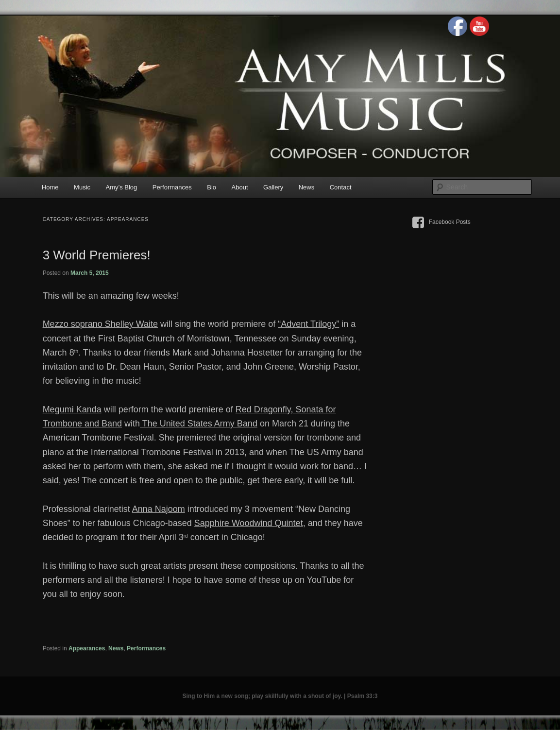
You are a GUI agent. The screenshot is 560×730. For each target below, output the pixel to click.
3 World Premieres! (97, 255)
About (240, 187)
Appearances (87, 648)
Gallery (273, 187)
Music (82, 187)
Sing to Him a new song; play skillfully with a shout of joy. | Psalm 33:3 (280, 696)
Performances (172, 187)
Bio (212, 187)
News (307, 187)
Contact (341, 187)
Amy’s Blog (122, 187)
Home (50, 187)
